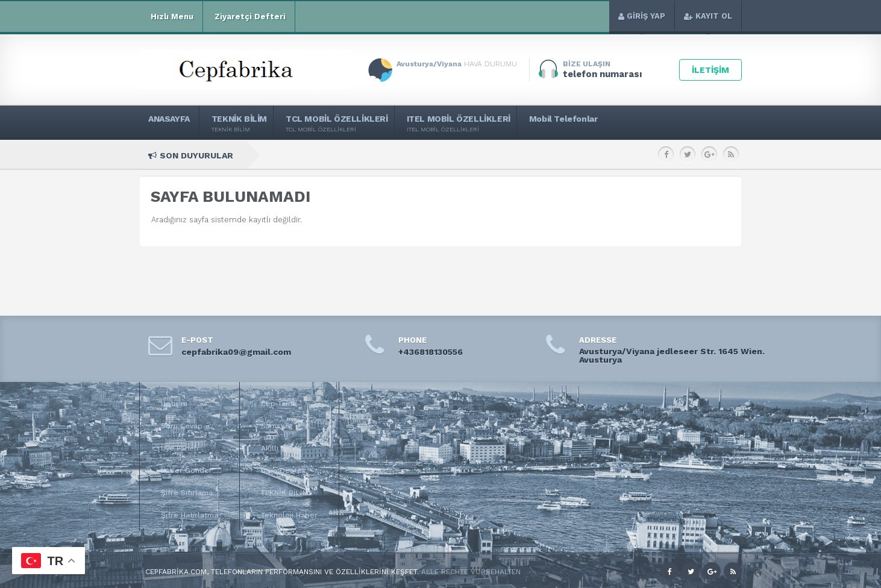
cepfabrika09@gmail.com (236, 352)
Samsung (277, 426)
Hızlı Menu (171, 17)
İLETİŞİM (710, 70)
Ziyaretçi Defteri (249, 17)
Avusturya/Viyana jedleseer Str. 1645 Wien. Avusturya (672, 355)
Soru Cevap (182, 426)
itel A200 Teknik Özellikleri (632, 155)
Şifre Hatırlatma (190, 515)
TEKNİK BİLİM (285, 493)
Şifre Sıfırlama (187, 493)
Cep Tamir (279, 404)
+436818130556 (431, 352)
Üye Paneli (180, 448)
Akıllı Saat (279, 448)
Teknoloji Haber (289, 515)
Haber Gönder (187, 471)
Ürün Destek (284, 471)
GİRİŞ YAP (642, 16)
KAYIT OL (708, 16)
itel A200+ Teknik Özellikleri (519, 155)
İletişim (174, 404)
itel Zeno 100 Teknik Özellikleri (399, 155)
